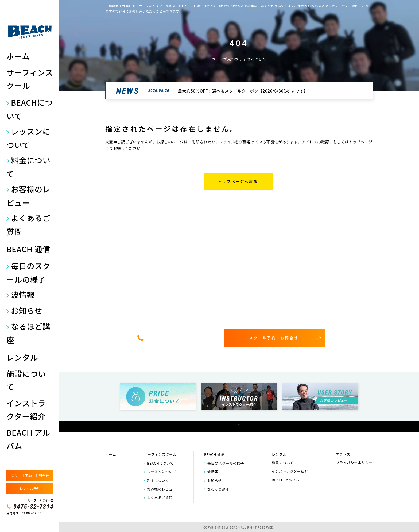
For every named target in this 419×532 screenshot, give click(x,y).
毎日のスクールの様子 (28, 273)
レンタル (22, 357)
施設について (26, 380)
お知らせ (27, 310)
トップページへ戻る (238, 181)
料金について (28, 167)
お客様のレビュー (28, 196)
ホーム (18, 56)
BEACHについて (30, 109)
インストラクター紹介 (26, 409)
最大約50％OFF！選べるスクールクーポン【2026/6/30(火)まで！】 (243, 91)
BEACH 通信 (28, 249)
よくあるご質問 (28, 225)
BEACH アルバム (28, 439)
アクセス (343, 454)
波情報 (23, 295)
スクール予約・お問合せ (30, 476)
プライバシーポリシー (354, 463)
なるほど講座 (28, 333)
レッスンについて (28, 138)
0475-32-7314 (33, 507)
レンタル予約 (30, 489)
